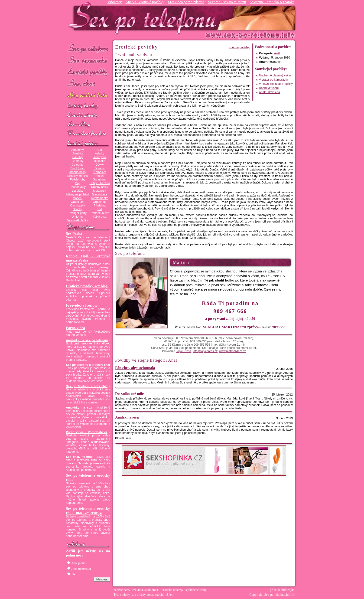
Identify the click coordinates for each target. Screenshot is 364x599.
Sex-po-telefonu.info (278, 595)
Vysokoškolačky (78, 220)
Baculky (78, 157)
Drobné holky (78, 172)
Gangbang (99, 180)
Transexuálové (100, 213)
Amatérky (77, 150)
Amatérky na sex (79, 408)
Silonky (78, 209)
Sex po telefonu (88, 48)
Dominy (100, 168)
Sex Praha (74, 234)
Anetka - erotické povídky (145, 2)
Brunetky (78, 161)
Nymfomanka (100, 198)
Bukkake (100, 161)
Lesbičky (77, 191)
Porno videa (75, 328)
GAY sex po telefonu (88, 96)
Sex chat (88, 84)
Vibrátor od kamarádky (274, 80)
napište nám (121, 590)
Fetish (100, 176)
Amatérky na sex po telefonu (87, 340)
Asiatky (100, 154)
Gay (77, 183)
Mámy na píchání (77, 194)
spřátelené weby (196, 590)
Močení (78, 198)
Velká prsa (99, 217)
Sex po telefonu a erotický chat (88, 365)
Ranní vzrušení (269, 88)
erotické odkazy (172, 590)
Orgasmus (100, 202)
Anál (99, 150)
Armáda (78, 154)
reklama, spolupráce (145, 590)
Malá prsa (100, 191)
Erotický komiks (78, 176)
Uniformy (78, 217)
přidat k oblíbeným (282, 590)
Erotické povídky (88, 72)
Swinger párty (77, 213)
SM (100, 209)
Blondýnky (100, 157)
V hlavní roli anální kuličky (276, 84)
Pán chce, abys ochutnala (135, 368)
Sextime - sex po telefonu (227, 2)
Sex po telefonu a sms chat (87, 386)
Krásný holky (100, 187)
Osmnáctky (77, 206)
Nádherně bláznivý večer (275, 75)
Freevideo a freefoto (82, 305)
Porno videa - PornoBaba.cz (87, 432)
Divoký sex (77, 168)
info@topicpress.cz (205, 351)
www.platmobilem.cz (232, 351)
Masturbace (100, 194)
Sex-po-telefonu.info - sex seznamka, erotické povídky (144, 18)
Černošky (99, 172)
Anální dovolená (269, 92)
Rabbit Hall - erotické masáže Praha (88, 258)
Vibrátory (115, 2)
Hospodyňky (78, 187)
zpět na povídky (239, 47)
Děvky (99, 165)
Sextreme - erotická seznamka (272, 2)
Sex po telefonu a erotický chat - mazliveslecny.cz (88, 511)
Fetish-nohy (78, 180)
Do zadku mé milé (129, 394)
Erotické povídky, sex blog (87, 286)
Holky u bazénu (99, 183)
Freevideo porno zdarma (186, 2)
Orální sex (78, 202)
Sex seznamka (88, 60)
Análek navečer (127, 417)
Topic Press (184, 351)
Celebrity (78, 165)
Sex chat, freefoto (79, 457)
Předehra (100, 206)
